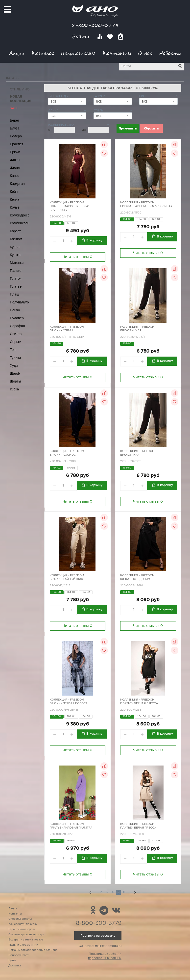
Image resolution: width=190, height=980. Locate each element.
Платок (16, 278)
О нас (145, 53)
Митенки (17, 263)
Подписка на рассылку (98, 936)
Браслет (17, 144)
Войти (82, 36)
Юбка (14, 389)
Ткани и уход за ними (23, 945)
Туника (15, 358)
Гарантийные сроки (22, 929)
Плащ (15, 294)
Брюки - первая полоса (69, 703)
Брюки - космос (63, 455)
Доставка (15, 966)
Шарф (15, 373)
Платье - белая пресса (138, 828)
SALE (14, 108)
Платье (16, 286)
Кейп (14, 192)
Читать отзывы (77, 257)
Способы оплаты (20, 919)
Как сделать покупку (23, 924)
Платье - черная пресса (139, 703)
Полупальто (19, 302)
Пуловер (17, 318)
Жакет (15, 160)
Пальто (16, 271)
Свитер (16, 334)
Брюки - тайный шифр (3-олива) (146, 206)
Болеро (16, 136)
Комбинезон (20, 223)
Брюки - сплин (61, 331)
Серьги (16, 342)
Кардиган (17, 184)
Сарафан (17, 326)
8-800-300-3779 (95, 25)
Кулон (15, 247)
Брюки (15, 152)
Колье (15, 207)
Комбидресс (20, 215)
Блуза (15, 128)
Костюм (16, 239)
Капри (15, 176)
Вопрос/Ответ (19, 955)
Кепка (15, 199)
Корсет (15, 231)
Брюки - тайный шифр (67, 579)
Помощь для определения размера (33, 950)
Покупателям (78, 53)
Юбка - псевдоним (135, 579)
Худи (14, 365)
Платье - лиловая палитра (71, 828)
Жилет (15, 168)
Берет (15, 120)
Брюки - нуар (131, 331)
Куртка (15, 255)
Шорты (15, 381)
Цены (12, 960)
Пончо (15, 310)
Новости (170, 53)
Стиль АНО (20, 90)
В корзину (94, 241)
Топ (13, 350)
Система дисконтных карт (26, 935)
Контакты (117, 53)
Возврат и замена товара (26, 940)
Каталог (43, 53)
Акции (17, 53)
